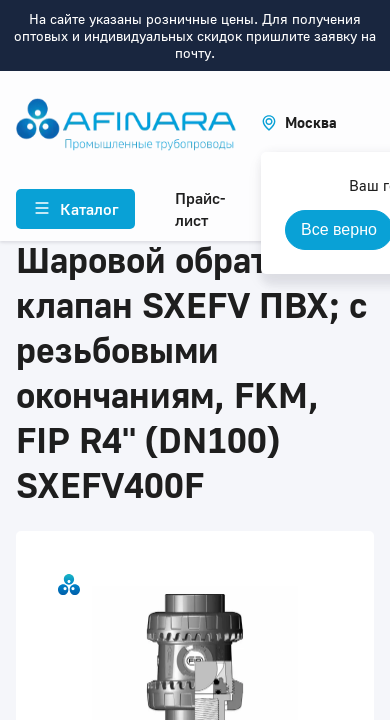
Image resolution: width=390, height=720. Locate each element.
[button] (299, 122)
